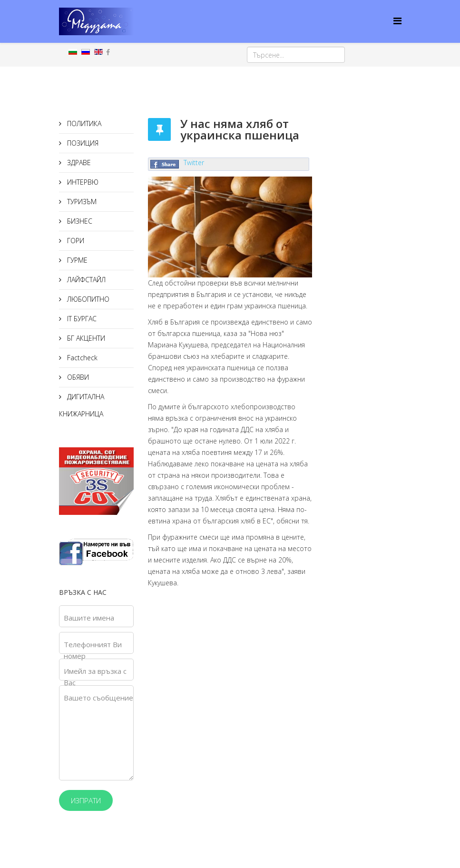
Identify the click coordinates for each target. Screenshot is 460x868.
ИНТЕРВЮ (82, 182)
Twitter (194, 163)
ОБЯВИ (77, 377)
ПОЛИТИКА (83, 123)
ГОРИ (75, 241)
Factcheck (81, 358)
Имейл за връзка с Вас (95, 677)
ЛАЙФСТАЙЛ (85, 280)
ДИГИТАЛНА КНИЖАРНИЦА (82, 405)
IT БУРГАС (81, 319)
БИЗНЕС (79, 221)
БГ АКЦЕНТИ (85, 338)
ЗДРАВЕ (78, 163)
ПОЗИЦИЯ (82, 143)
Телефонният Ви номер (93, 650)
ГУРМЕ (76, 260)
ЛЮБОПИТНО (87, 299)
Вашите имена (89, 618)
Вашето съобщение (98, 698)
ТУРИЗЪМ (81, 202)
